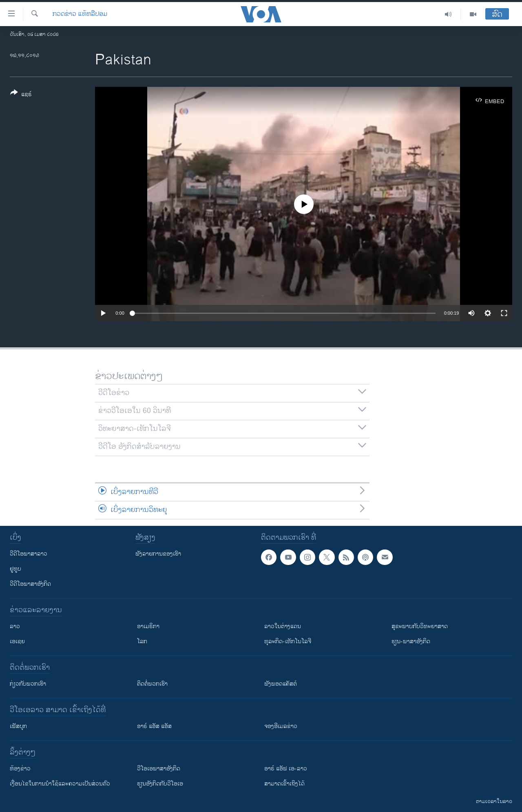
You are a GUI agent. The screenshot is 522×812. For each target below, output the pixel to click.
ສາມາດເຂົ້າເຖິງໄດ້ (284, 784)
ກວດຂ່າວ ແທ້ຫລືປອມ (80, 14)
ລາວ (15, 626)
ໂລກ (142, 641)
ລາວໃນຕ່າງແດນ (283, 626)
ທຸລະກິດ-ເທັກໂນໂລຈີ (288, 641)
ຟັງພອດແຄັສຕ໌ (281, 684)
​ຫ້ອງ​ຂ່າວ (20, 769)
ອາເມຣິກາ (148, 626)
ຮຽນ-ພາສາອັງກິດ (411, 641)
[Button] (21, 95)
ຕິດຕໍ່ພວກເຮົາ (152, 684)
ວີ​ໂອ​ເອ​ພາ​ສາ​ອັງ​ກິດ (159, 769)
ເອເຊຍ (17, 641)
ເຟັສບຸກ (18, 726)
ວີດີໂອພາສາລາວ (29, 554)
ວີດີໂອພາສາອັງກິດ (30, 584)
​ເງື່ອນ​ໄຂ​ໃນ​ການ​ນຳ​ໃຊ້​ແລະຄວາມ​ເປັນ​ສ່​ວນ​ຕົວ (60, 784)
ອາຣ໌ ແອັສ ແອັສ (154, 726)
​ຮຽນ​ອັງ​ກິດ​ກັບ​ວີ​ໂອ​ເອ (160, 784)
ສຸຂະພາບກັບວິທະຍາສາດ (420, 626)
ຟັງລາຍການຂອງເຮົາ (158, 554)
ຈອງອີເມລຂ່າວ (281, 726)
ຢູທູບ (15, 569)
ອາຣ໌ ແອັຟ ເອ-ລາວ (286, 769)
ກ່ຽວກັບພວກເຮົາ (28, 684)
